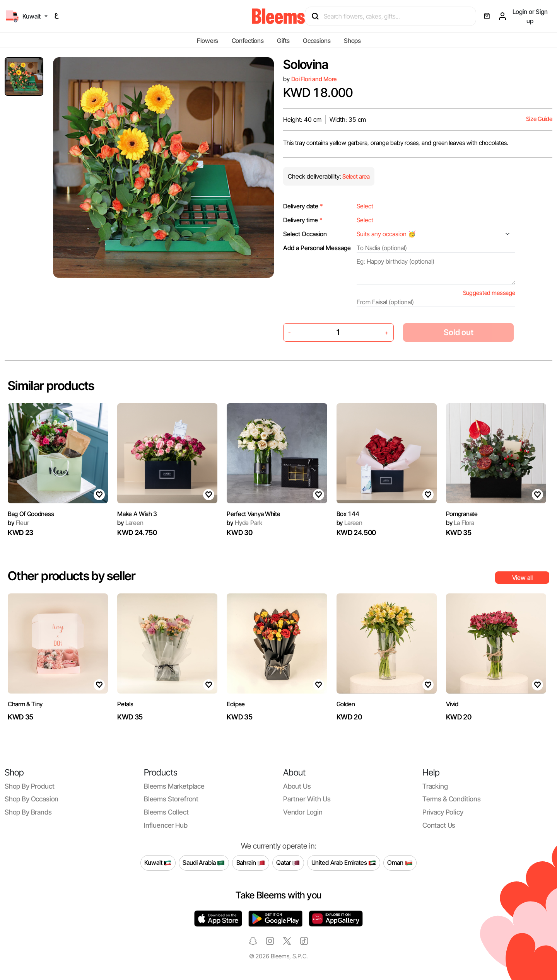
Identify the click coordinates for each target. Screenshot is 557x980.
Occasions (317, 41)
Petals (125, 704)
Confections (248, 41)
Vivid (452, 704)
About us (297, 786)
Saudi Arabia (204, 863)
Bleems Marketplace (174, 786)
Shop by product (29, 786)
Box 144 (348, 514)
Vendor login (303, 812)
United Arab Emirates (344, 863)
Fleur (18, 523)
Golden (346, 704)
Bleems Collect (166, 812)
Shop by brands (28, 812)
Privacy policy (443, 812)
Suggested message (489, 293)
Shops (352, 41)
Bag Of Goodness (31, 514)
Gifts (283, 41)
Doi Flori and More (314, 79)
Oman (400, 863)
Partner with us (307, 799)
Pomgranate (462, 514)
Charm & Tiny (25, 704)
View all (522, 578)
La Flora (460, 523)
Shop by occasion (32, 799)
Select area (355, 176)
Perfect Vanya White (253, 514)
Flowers (208, 41)
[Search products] (394, 16)
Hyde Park (244, 523)
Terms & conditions (452, 799)
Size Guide (539, 119)
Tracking (435, 786)
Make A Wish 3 (137, 514)
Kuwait (158, 863)
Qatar (288, 863)
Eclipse (236, 704)
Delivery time (303, 220)
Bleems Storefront (171, 799)
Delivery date (303, 206)
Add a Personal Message (317, 248)
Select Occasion (305, 234)
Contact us (439, 825)
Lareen (130, 523)
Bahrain (251, 863)
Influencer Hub (166, 825)
